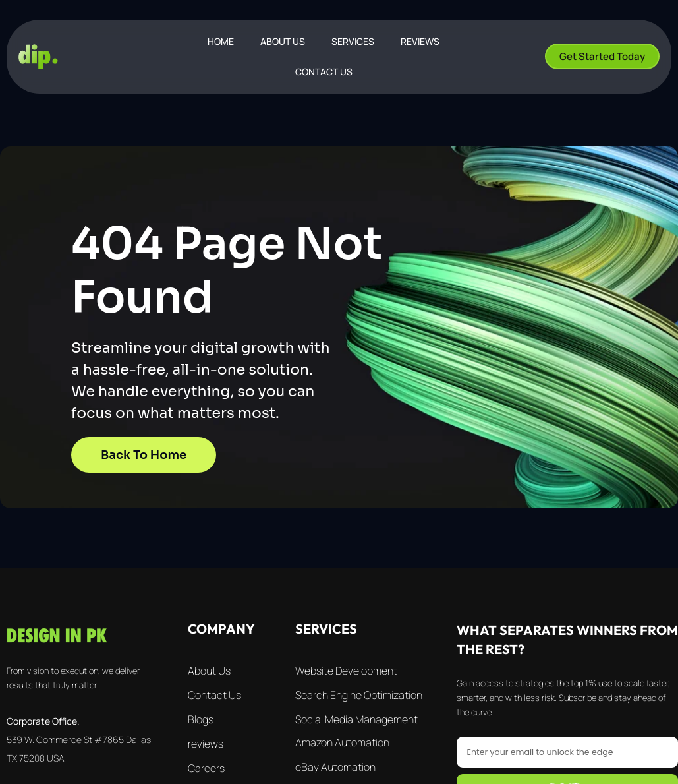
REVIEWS (420, 41)
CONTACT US (324, 72)
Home (221, 41)
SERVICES (353, 41)
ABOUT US (283, 41)
